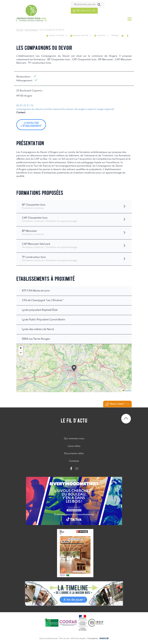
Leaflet (127, 391)
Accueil (20, 30)
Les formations (32, 30)
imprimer (101, 35)
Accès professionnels (49, 639)
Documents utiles (74, 454)
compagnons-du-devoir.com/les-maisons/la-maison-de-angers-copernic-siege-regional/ (65, 109)
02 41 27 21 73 (25, 106)
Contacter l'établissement (31, 125)
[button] (74, 368)
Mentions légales (78, 639)
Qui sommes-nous (74, 439)
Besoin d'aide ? (117, 404)
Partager (116, 35)
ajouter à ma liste (58, 35)
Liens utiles (74, 446)
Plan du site (64, 639)
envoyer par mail (81, 35)
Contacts (74, 461)
